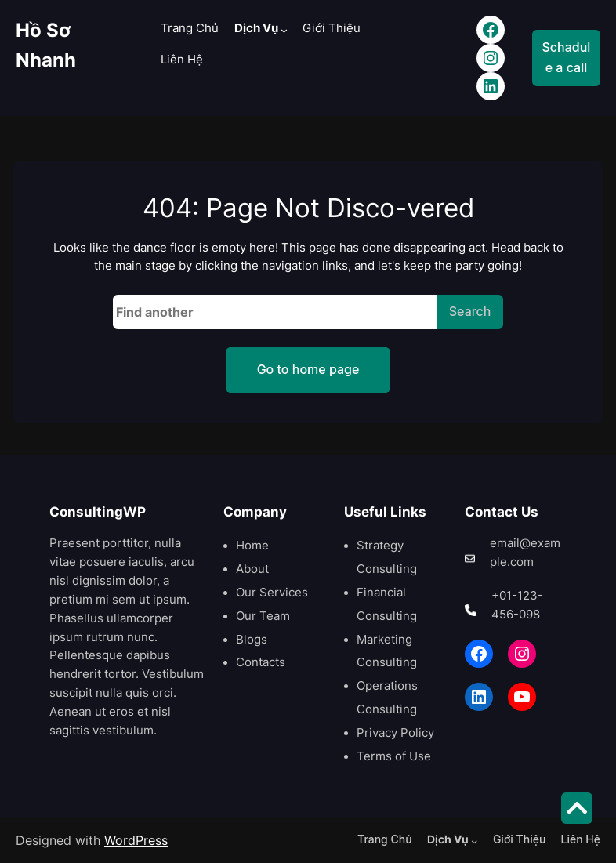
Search (470, 311)
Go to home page (308, 369)
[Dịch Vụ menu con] (284, 30)
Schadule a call (567, 57)
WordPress (136, 840)
